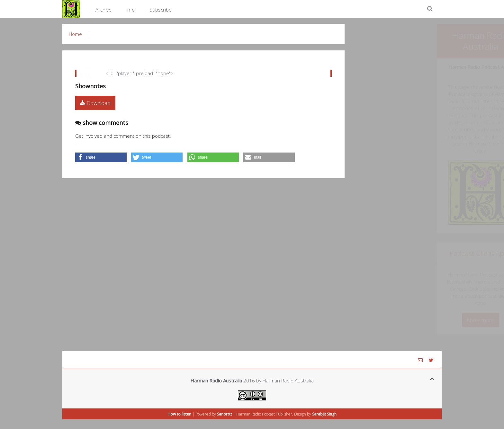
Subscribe (161, 10)
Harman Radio (249, 414)
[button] (101, 157)
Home (75, 34)
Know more (429, 320)
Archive (104, 10)
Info (130, 10)
